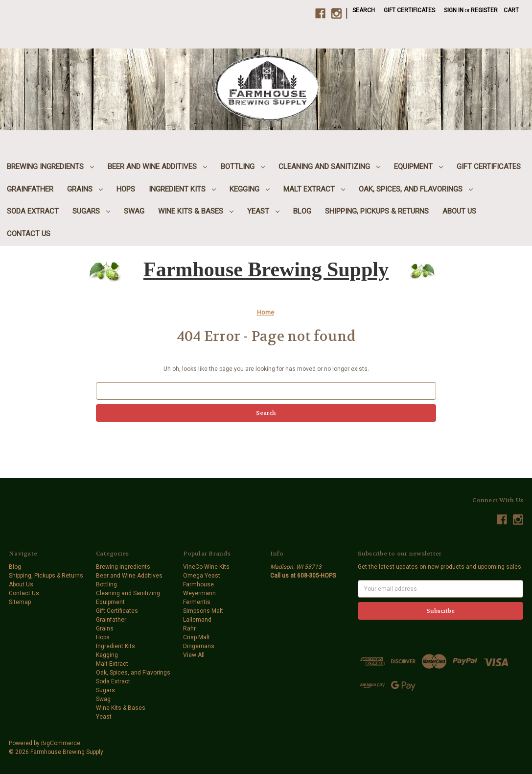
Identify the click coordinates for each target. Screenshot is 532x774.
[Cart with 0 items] (511, 10)
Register (484, 10)
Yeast (263, 211)
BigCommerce (61, 743)
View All (194, 655)
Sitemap (20, 602)
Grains (85, 189)
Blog (302, 211)
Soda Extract (33, 211)
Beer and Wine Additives (157, 167)
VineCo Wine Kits (206, 567)
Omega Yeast (202, 576)
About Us (459, 211)
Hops (126, 189)
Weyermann (199, 593)
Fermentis (197, 602)
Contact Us (29, 234)
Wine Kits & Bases (196, 211)
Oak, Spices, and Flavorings (416, 189)
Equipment (418, 167)
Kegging (250, 189)
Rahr (189, 629)
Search (364, 10)
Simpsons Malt (203, 611)
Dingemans (199, 646)
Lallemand (197, 620)
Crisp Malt (197, 637)
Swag (134, 211)
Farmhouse (198, 584)
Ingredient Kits (182, 189)
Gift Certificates (409, 10)
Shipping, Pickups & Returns (377, 211)
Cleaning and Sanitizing (329, 167)
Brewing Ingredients (50, 167)
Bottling (243, 167)
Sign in (454, 10)
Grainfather (30, 189)
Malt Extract (314, 189)
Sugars (91, 211)
